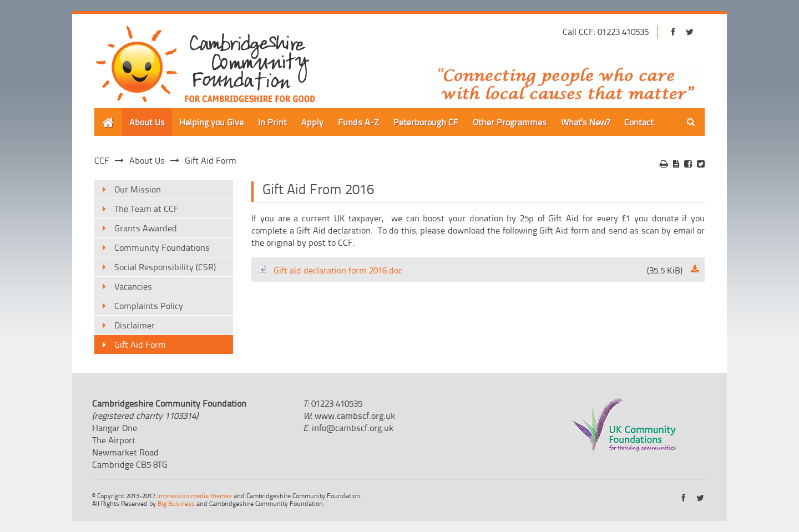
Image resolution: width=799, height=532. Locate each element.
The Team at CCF (146, 209)
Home (106, 114)
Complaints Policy (149, 306)
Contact (639, 122)
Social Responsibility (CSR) (165, 267)
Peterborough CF (426, 122)
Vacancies (133, 286)
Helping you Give (211, 122)
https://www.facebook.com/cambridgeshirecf (673, 32)
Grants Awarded (146, 228)
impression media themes (194, 496)
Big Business (176, 503)
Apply (312, 122)
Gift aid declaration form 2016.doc (470, 270)
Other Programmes (510, 122)
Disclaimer (135, 325)
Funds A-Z (358, 122)
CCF (102, 160)
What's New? (585, 122)
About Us (147, 122)
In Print (272, 122)
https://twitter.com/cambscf (689, 32)
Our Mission (138, 189)
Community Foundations (162, 247)
